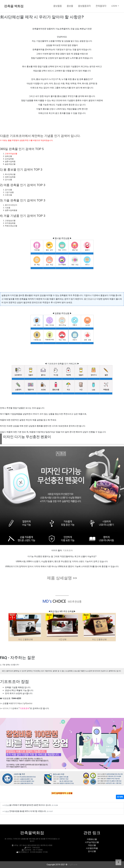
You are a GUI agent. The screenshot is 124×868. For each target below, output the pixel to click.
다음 (12, 708)
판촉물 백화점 (14, 6)
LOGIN (114, 6)
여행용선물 (92, 839)
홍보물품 (58, 6)
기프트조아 (68, 550)
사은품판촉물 (92, 848)
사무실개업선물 (92, 842)
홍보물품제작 (84, 6)
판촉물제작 (101, 6)
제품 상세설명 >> (62, 578)
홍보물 (70, 6)
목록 (120, 797)
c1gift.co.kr (73, 865)
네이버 (5, 708)
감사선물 (92, 851)
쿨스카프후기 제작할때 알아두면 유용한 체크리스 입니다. (30, 805)
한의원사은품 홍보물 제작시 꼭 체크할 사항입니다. (28, 811)
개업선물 (92, 845)
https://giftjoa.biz (25, 703)
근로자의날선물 (11, 154)
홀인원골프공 (90, 299)
